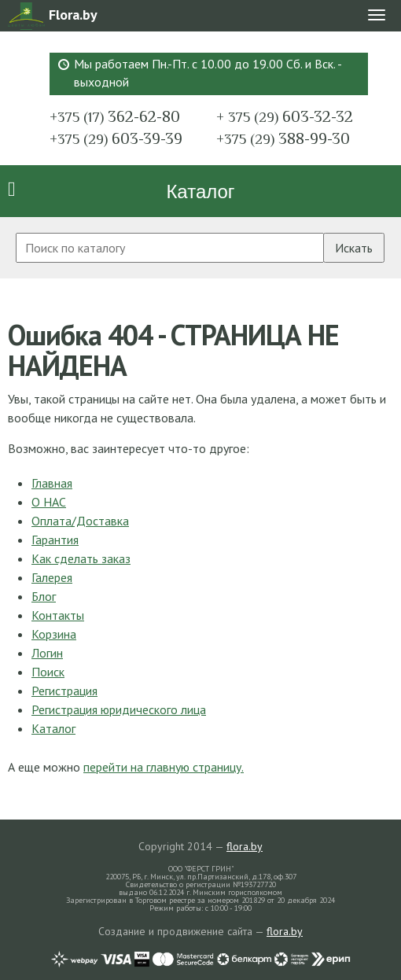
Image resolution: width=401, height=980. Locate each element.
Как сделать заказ (81, 558)
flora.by (245, 846)
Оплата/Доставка (80, 521)
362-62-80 (115, 116)
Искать (354, 248)
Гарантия (55, 540)
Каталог (200, 192)
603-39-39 (116, 138)
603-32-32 (285, 116)
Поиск (48, 672)
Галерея (52, 577)
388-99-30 (283, 138)
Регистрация (64, 691)
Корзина (54, 634)
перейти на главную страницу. (164, 767)
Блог (44, 596)
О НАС (49, 502)
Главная (52, 483)
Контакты (58, 615)
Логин (47, 653)
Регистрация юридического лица (119, 709)
